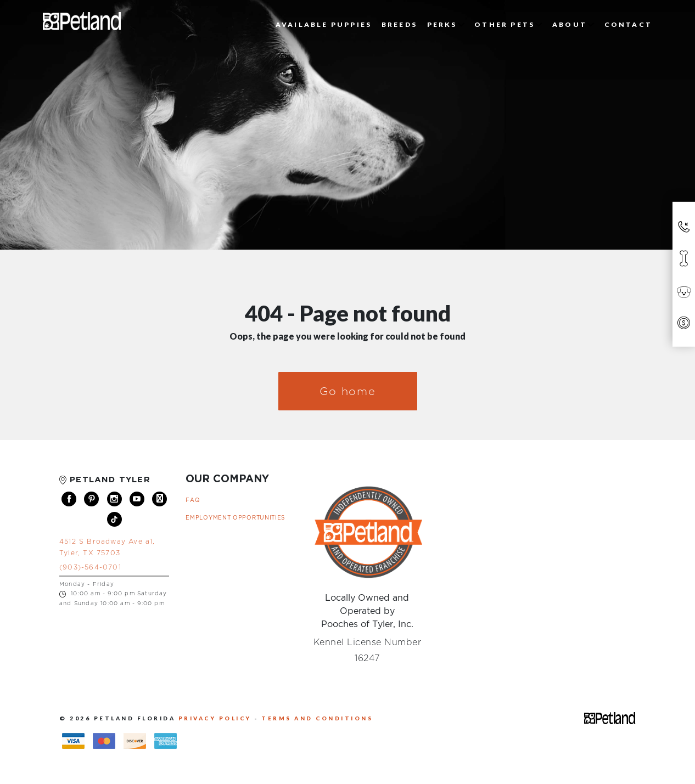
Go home (348, 391)
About (573, 24)
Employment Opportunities (235, 518)
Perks (446, 24)
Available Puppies (324, 24)
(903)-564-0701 (90, 567)
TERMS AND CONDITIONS (317, 718)
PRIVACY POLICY (217, 718)
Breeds (399, 24)
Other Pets (508, 24)
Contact (628, 24)
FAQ (193, 500)
